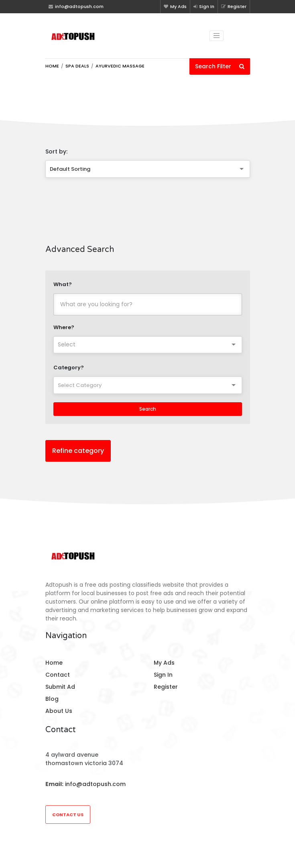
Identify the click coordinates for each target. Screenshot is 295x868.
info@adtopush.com (95, 784)
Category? (69, 367)
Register (234, 6)
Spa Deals (77, 66)
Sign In (204, 6)
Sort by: (56, 151)
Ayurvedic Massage (120, 66)
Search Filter (220, 66)
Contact (58, 675)
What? (63, 284)
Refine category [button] (78, 451)
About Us (59, 711)
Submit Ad (60, 687)
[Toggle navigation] (217, 36)
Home (52, 66)
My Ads (175, 6)
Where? (64, 327)
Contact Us (68, 815)
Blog (52, 699)
